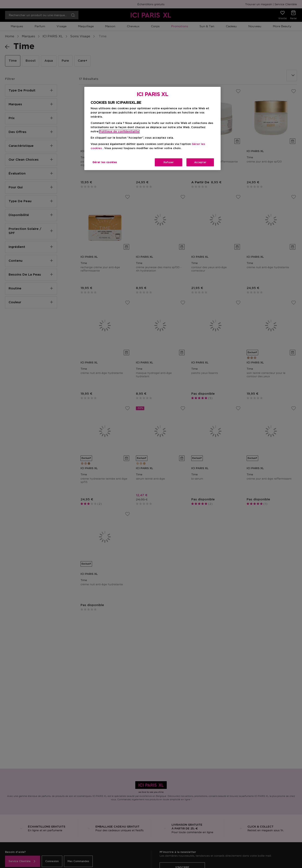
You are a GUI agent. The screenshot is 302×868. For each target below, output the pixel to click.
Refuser (169, 162)
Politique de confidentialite (119, 132)
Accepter (200, 162)
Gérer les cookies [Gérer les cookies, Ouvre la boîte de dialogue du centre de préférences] (105, 162)
